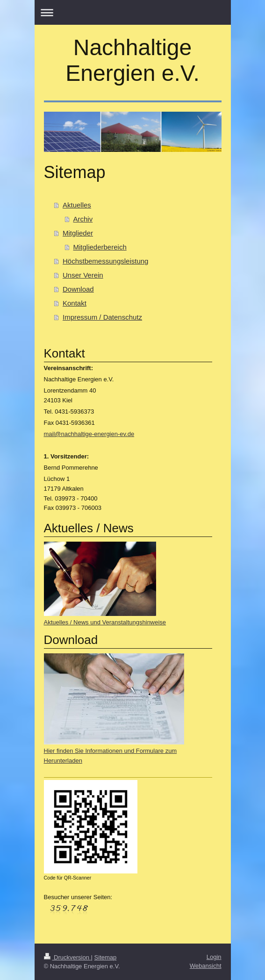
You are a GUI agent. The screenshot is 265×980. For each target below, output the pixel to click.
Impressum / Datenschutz (102, 317)
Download (78, 289)
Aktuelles (77, 205)
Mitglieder (78, 233)
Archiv (83, 219)
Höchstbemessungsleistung (105, 261)
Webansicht (206, 966)
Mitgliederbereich (100, 247)
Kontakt (75, 303)
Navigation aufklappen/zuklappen (133, 12)
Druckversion (68, 957)
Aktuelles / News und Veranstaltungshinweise (105, 622)
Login (214, 957)
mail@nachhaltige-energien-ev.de (89, 434)
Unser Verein (83, 275)
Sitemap (106, 957)
